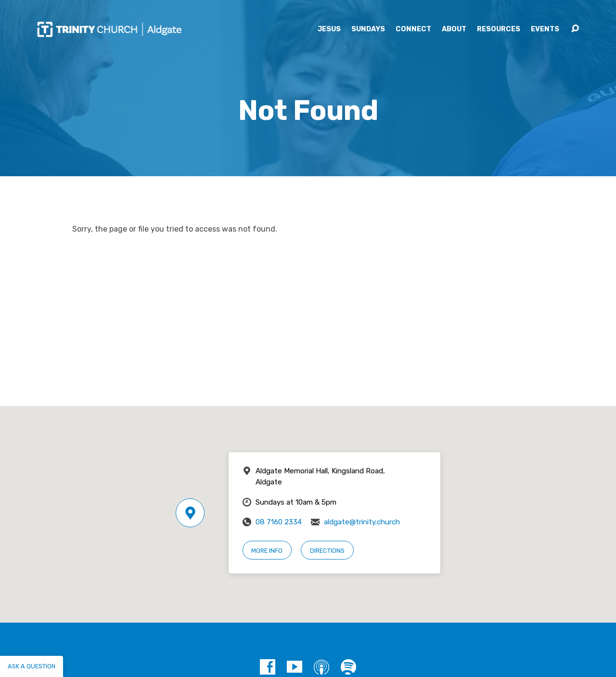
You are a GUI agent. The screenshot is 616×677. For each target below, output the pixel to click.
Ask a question (32, 666)
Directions (327, 551)
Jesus (329, 29)
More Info (267, 551)
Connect (413, 29)
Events (545, 29)
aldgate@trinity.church (362, 522)
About (454, 29)
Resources (499, 29)
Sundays (368, 29)
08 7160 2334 (279, 522)
